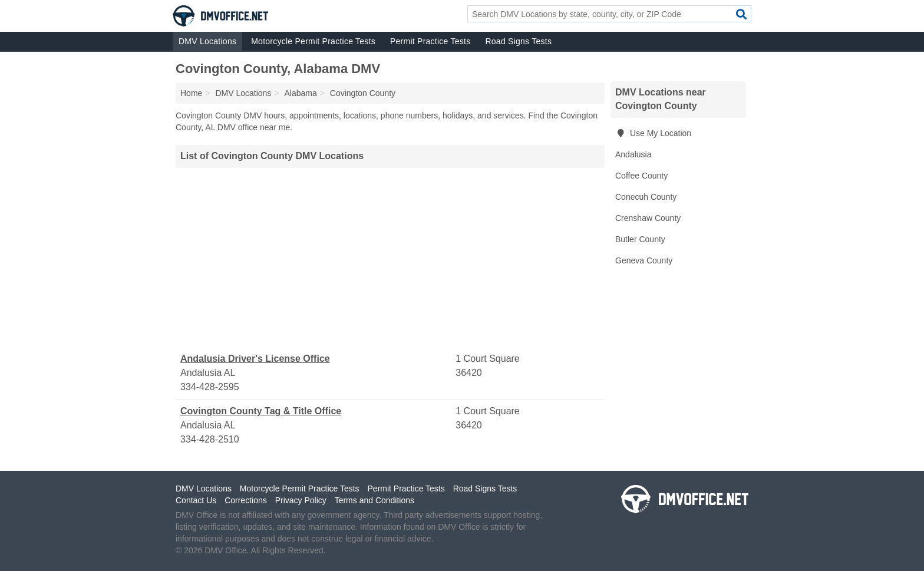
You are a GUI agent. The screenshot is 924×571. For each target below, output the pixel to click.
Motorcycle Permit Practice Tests (313, 41)
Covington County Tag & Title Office (261, 411)
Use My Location (653, 133)
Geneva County (644, 260)
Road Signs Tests (518, 41)
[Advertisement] (390, 260)
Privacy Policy (301, 500)
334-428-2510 (210, 439)
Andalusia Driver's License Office (255, 359)
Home (191, 93)
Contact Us (196, 500)
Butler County (640, 239)
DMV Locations (207, 41)
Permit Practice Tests (430, 41)
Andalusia (633, 154)
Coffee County (641, 176)
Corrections (246, 500)
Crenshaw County (648, 218)
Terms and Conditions (374, 500)
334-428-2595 (210, 387)
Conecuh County (646, 197)
